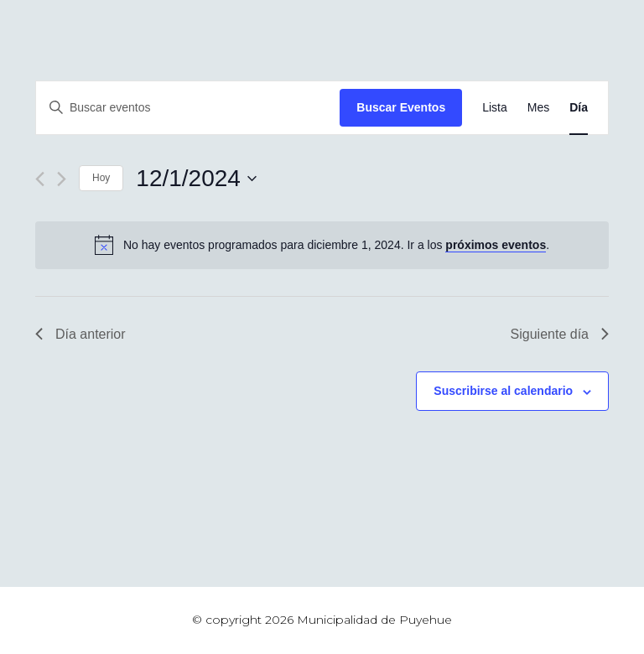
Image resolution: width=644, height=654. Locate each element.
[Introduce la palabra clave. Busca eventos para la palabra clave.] (188, 108)
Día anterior (80, 334)
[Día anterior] (40, 179)
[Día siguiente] (62, 179)
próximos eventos (496, 245)
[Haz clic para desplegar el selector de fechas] (196, 179)
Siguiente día (560, 334)
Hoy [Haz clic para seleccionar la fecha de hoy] (101, 178)
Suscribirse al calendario (503, 391)
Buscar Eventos (401, 107)
